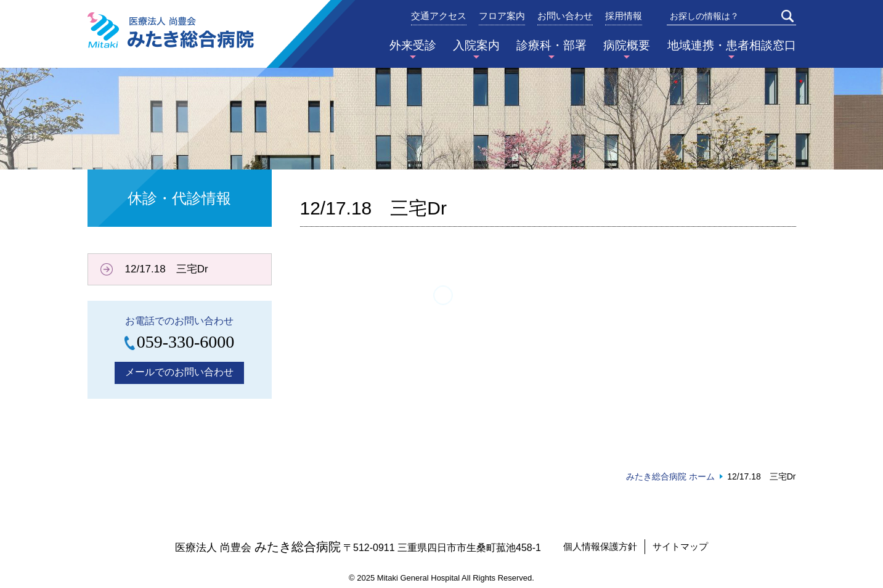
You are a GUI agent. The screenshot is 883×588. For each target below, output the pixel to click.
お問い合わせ (565, 16)
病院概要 (627, 45)
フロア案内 (502, 16)
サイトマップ (680, 546)
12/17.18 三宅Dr (167, 269)
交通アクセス (439, 16)
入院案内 (476, 45)
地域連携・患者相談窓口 (732, 45)
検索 (787, 16)
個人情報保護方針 (600, 546)
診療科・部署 (551, 45)
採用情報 (624, 16)
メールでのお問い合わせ (179, 372)
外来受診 (413, 45)
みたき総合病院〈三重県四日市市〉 (171, 30)
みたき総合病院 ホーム (670, 476)
